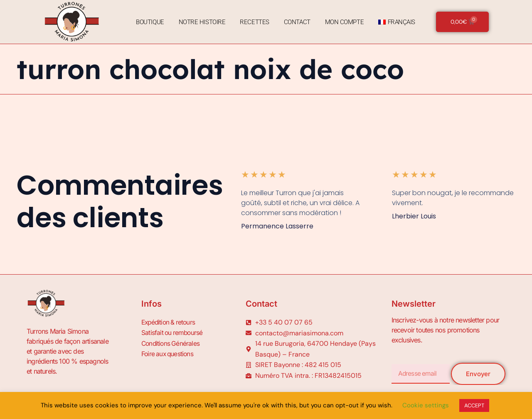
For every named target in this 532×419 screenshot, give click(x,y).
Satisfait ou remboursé (173, 332)
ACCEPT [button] (474, 405)
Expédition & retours (170, 322)
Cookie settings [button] (426, 405)
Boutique (149, 22)
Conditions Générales (171, 342)
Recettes (254, 22)
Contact (296, 22)
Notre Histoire (201, 22)
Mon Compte (343, 22)
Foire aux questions (169, 352)
